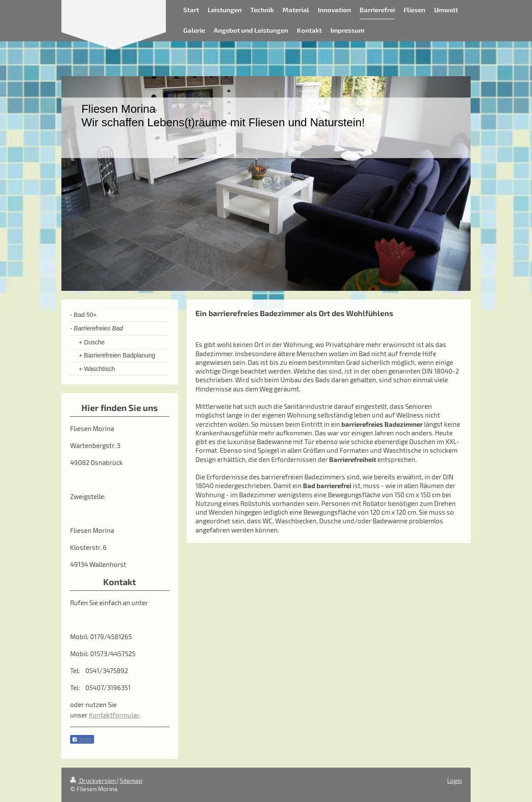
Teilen (82, 740)
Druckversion (94, 780)
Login (455, 780)
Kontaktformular (114, 715)
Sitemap (131, 780)
